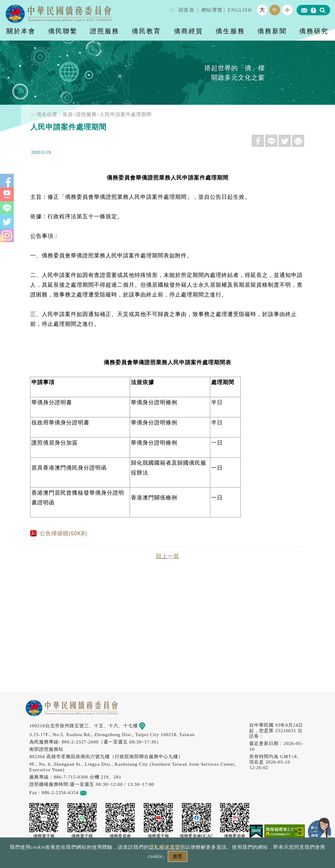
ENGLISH (240, 10)
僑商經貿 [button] (189, 31)
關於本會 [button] (21, 31)
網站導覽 (212, 10)
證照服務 (86, 114)
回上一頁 (167, 556)
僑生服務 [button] (230, 31)
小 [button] (287, 10)
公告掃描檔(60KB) (59, 533)
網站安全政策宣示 (191, 858)
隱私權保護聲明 (141, 858)
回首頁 (187, 10)
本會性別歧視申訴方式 (249, 858)
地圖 (147, 726)
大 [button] (262, 10)
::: (172, 10)
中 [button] (275, 10)
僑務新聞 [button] (272, 31)
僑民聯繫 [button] (63, 31)
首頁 (68, 114)
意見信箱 (92, 792)
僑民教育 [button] (146, 31)
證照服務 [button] (105, 31)
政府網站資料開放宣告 (86, 858)
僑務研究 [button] (314, 31)
